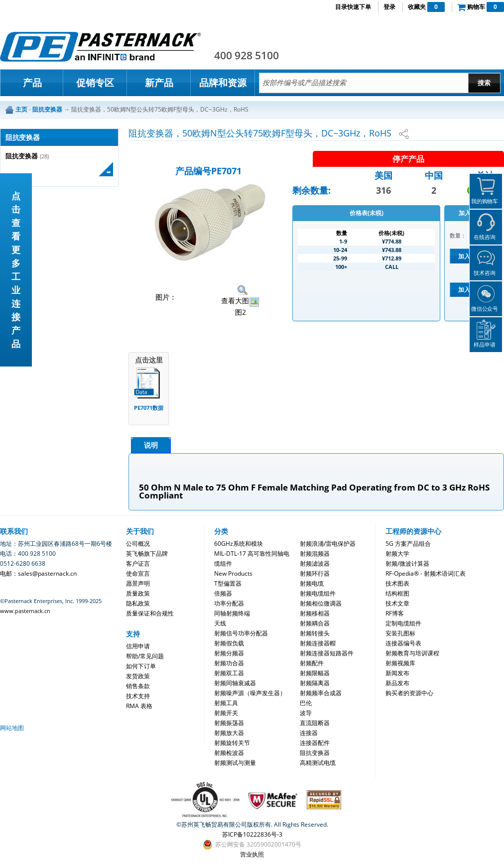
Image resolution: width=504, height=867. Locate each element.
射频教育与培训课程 (412, 653)
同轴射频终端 (232, 613)
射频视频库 (400, 663)
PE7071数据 (149, 408)
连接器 (309, 733)
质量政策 (138, 593)
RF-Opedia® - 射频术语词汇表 (426, 573)
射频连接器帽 (318, 643)
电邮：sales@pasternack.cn (38, 573)
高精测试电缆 (318, 763)
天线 (220, 623)
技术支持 (138, 696)
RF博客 (395, 613)
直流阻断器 (315, 723)
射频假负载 (229, 643)
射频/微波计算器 (407, 563)
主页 (21, 109)
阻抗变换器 (22, 156)
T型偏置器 (228, 583)
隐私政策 (138, 603)
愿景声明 (138, 583)
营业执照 (252, 854)
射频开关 (226, 713)
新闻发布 (397, 673)
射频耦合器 (315, 623)
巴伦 (306, 703)
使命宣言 (138, 573)
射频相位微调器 (321, 603)
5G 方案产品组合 (408, 544)
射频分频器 (229, 653)
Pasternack (101, 47)
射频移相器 (315, 613)
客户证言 (138, 563)
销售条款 (138, 686)
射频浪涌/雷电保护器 (328, 544)
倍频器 (223, 593)
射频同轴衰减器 (235, 683)
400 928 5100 (247, 55)
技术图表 (397, 583)
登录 (389, 7)
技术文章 (397, 603)
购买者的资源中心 (409, 693)
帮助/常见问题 (145, 656)
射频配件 (312, 663)
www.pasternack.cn (25, 611)
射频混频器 (315, 554)
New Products (233, 573)
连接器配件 (315, 743)
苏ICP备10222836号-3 (252, 834)
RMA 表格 (139, 706)
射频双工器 (229, 673)
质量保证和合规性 (150, 613)
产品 (32, 83)
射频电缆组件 (318, 593)
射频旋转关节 (232, 743)
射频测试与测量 (235, 763)
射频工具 (226, 703)
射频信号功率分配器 (241, 633)
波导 (306, 713)
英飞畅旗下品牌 (147, 554)
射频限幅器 (315, 673)
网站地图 (12, 728)
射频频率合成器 (321, 693)
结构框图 (397, 593)
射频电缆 (312, 583)
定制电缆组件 (403, 623)
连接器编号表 (403, 643)
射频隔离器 (315, 683)
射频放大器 (229, 733)
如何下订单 (141, 666)
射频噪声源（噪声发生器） (250, 693)
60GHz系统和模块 (239, 544)
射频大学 (397, 554)
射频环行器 (315, 573)
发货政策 (138, 676)
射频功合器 (229, 663)
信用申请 (138, 646)
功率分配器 (229, 603)
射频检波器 (229, 753)
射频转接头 (315, 633)
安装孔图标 (400, 633)
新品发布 (397, 683)
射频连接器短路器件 (327, 653)
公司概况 (138, 544)
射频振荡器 (229, 723)
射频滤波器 (315, 563)
